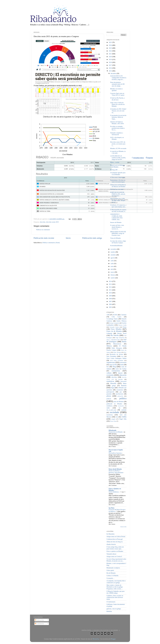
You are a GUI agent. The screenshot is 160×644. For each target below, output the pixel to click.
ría (120, 408)
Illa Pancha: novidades (117, 189)
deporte (120, 373)
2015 (110, 71)
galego (114, 386)
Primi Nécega (117, 352)
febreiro (113, 275)
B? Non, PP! (114, 170)
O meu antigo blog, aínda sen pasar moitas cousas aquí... (115, 548)
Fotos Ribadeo (116, 329)
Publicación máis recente (44, 238)
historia (124, 386)
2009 (110, 296)
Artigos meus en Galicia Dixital (116, 536)
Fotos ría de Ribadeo (114, 331)
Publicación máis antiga (92, 238)
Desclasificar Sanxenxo (115, 453)
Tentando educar (111, 554)
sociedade (114, 412)
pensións (109, 394)
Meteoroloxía (117, 344)
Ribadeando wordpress (113, 568)
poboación (120, 396)
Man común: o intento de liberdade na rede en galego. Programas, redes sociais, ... (115, 587)
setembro (113, 255)
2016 (110, 68)
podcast (109, 399)
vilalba (124, 417)
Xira (122, 356)
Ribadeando (112, 430)
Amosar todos (123, 527)
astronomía (123, 362)
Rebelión (109, 611)
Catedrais (124, 315)
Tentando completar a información (117, 134)
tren (117, 417)
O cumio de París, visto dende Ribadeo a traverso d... (117, 227)
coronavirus (116, 371)
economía (110, 375)
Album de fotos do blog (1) (115, 542)
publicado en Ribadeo (114, 404)
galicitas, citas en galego (114, 609)
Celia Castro (116, 317)
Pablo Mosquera (117, 348)
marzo (113, 272)
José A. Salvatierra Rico (113, 340)
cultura (109, 373)
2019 (110, 59)
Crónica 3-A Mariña (112, 576)
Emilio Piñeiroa (121, 321)
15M (108, 315)
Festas (125, 327)
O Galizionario (111, 602)
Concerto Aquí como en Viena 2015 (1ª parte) (117, 94)
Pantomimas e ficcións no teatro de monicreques (118, 181)
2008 (110, 299)
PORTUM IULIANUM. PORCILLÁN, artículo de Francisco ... (118, 194)
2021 (110, 54)
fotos (125, 383)
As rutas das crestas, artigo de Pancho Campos (118, 242)
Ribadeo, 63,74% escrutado (118, 148)
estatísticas (110, 381)
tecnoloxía (110, 415)
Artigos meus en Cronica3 (114, 556)
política (123, 398)
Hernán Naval (122, 333)
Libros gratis (110, 570)
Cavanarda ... (110, 578)
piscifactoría (119, 394)
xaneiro (113, 278)
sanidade (124, 410)
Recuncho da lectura (116, 354)
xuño (112, 263)
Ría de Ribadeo (111, 573)
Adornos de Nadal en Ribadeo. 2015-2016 (117, 123)
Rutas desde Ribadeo (115, 469)
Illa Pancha (115, 335)
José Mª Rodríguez (116, 341)
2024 (110, 45)
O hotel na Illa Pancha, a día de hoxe (117, 99)
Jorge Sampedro (120, 338)
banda (122, 365)
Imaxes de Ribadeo (116, 222)
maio (112, 266)
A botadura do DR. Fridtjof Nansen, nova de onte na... (118, 111)
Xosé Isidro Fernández (117, 360)
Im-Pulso (112, 508)
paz (121, 392)
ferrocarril (123, 381)
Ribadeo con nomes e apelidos (117, 90)
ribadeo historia (111, 544)
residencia (109, 406)
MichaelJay (96, 639)
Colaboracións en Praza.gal (115, 539)
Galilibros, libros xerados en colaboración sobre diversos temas (115, 597)
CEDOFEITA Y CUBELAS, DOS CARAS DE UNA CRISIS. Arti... (116, 217)
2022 (110, 51)
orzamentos (120, 390)
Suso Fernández (111, 356)
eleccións (43, 222)
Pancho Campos (111, 350)
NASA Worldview (114, 492)
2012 (110, 287)
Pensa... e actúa (115, 162)
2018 (110, 62)
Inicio (68, 238)
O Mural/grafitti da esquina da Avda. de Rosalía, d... (118, 211)
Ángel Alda (123, 419)
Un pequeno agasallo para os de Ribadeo (118, 173)
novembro (114, 249)
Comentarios (39, 624)
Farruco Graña (122, 325)
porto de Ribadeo (118, 402)
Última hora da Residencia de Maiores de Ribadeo (118, 186)
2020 (110, 57)
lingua (113, 388)
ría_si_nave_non (111, 410)
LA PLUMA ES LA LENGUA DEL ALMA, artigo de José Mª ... (118, 158)
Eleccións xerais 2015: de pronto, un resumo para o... (118, 144)
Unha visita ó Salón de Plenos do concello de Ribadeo (117, 104)
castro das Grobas (121, 369)
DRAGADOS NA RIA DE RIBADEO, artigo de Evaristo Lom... (118, 233)
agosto (113, 258)
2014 (110, 281)
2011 (110, 290)
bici (108, 367)
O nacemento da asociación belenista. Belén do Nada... (118, 117)
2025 (110, 42)
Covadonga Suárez (112, 319)
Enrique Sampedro (114, 323)
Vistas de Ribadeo (116, 238)
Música (109, 346)
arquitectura (111, 362)
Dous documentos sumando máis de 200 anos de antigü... (117, 84)
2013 (110, 284)
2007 (110, 301)
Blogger (113, 639)
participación (110, 392)
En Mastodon (110, 534)
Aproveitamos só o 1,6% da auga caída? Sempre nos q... (118, 200)
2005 (110, 307)
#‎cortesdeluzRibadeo (116, 246)
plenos (109, 396)
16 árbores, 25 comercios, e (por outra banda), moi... (118, 206)
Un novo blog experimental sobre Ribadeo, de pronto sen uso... (116, 560)
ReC (125, 352)
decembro (114, 73)
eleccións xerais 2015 (52, 222)
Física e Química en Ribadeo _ (115, 489)
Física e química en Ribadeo (115, 551)
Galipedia (109, 333)
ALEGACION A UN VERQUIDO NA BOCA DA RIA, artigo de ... (118, 78)
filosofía (113, 383)
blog (114, 367)
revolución (121, 406)
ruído (108, 408)
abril (112, 269)
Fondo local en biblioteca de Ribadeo (118, 166)
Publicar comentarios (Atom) (51, 243)
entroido (120, 379)
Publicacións (39, 620)
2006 (110, 304)
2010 (110, 293)
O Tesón (123, 346)
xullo (112, 261)
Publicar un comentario (43, 230)
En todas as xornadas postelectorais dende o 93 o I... (117, 128)
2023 (110, 48)
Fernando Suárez (114, 327)
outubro (113, 252)
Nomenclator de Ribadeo (116, 432)
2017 (110, 65)
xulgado (113, 419)
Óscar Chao (113, 421)
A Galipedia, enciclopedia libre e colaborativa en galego (116, 582)
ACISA (115, 315)
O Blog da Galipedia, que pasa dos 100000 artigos (116, 592)
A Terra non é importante (118, 177)
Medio (124, 342)
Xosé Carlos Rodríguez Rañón (116, 358)
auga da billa (113, 365)
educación (123, 375)
